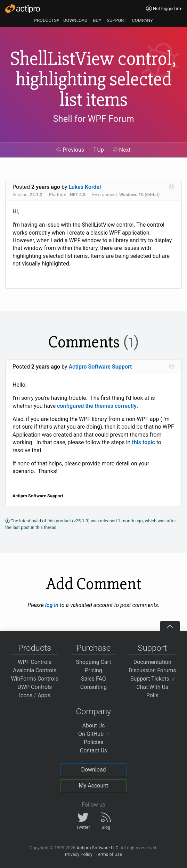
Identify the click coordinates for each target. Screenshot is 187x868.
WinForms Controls (35, 679)
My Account (94, 786)
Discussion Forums (152, 670)
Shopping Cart (93, 662)
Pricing (93, 670)
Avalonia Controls (35, 670)
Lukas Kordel (85, 187)
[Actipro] (23, 9)
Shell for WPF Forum (93, 119)
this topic (143, 442)
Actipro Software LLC (97, 848)
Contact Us (94, 751)
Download (93, 770)
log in (52, 605)
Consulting (93, 687)
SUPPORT (117, 20)
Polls (152, 695)
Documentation (152, 662)
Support (152, 648)
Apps (44, 695)
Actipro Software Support (100, 367)
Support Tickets (152, 679)
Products (35, 648)
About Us (93, 726)
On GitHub (93, 734)
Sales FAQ (93, 679)
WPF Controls (35, 662)
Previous (70, 150)
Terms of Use (109, 854)
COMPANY (142, 20)
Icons (26, 695)
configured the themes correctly (97, 406)
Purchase (94, 648)
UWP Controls (35, 687)
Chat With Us (152, 687)
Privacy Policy (79, 854)
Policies (93, 742)
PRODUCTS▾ (47, 20)
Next (122, 150)
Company (93, 711)
